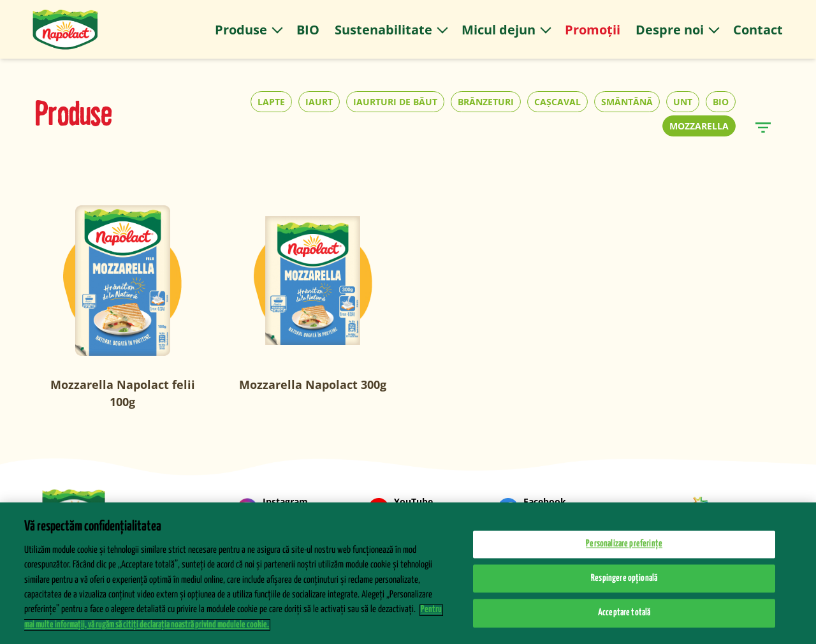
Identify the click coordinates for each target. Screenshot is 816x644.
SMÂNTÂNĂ (627, 102)
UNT (683, 102)
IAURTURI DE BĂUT (395, 102)
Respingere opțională (624, 587)
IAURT (319, 102)
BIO (721, 102)
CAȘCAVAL (557, 102)
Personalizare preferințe (624, 552)
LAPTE (271, 102)
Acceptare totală (624, 622)
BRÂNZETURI (486, 102)
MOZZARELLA (699, 126)
